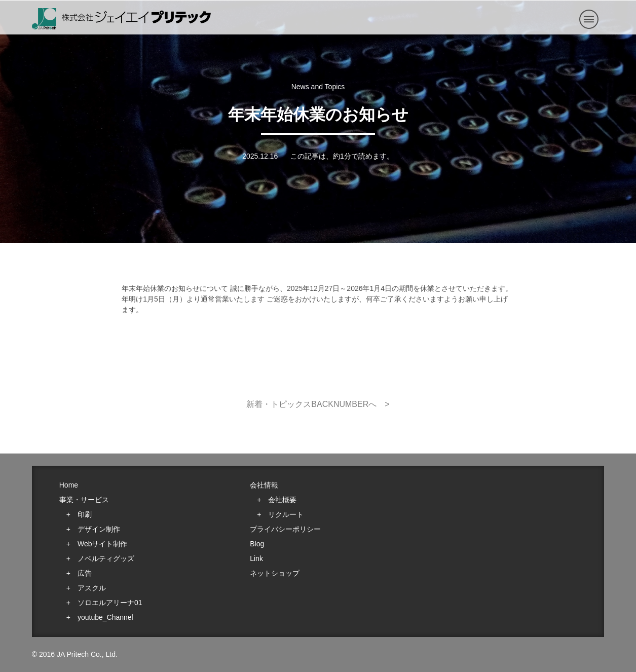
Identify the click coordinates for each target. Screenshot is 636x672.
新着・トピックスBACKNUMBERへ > (318, 404)
